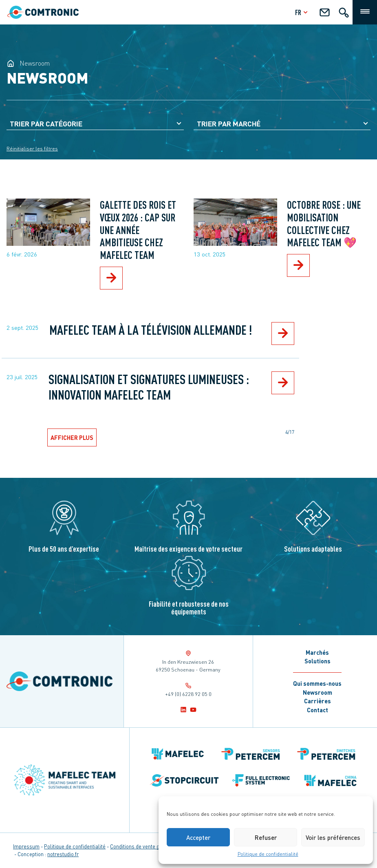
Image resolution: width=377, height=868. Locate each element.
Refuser (266, 837)
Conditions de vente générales (145, 846)
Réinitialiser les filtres (32, 149)
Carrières (317, 701)
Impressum (26, 846)
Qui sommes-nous (317, 683)
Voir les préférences (333, 837)
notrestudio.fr (63, 854)
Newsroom (317, 692)
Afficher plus (72, 437)
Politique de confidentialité (268, 854)
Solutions (317, 661)
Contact (317, 710)
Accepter (198, 837)
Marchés (317, 652)
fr (302, 12)
